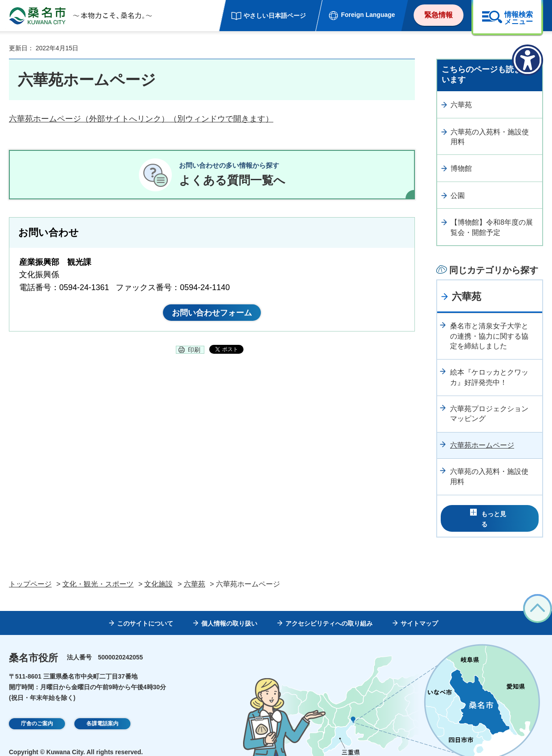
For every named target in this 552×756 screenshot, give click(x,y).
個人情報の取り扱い (229, 611)
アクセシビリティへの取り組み (329, 611)
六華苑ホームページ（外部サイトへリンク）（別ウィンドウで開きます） (141, 119)
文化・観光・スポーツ (98, 572)
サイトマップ (419, 611)
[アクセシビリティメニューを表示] (528, 60)
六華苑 (461, 105)
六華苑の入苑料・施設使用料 (490, 137)
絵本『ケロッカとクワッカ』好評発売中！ (489, 377)
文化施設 (158, 572)
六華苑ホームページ (482, 445)
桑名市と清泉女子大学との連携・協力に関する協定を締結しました (489, 336)
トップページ (30, 572)
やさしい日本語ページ (275, 16)
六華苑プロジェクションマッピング (489, 414)
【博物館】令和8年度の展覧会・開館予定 (492, 227)
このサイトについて (145, 611)
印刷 (194, 358)
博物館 (461, 168)
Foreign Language (368, 15)
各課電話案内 (102, 712)
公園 (458, 196)
